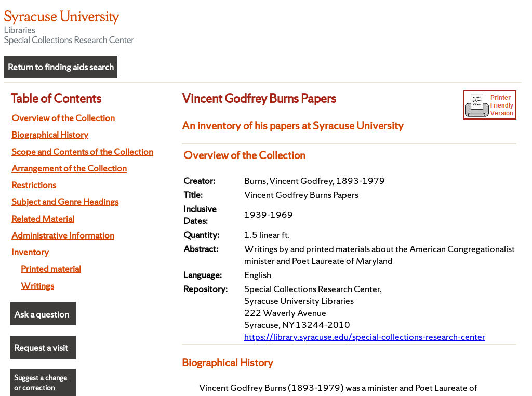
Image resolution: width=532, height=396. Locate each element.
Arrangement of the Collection (69, 168)
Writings (37, 286)
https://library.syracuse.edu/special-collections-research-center (365, 336)
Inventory (30, 252)
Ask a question (42, 314)
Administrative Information (63, 235)
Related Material (43, 219)
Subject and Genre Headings (65, 201)
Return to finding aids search (61, 67)
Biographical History (50, 134)
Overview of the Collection (63, 118)
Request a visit (41, 347)
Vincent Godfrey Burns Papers (259, 98)
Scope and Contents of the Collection (82, 151)
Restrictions (34, 185)
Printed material (51, 268)
